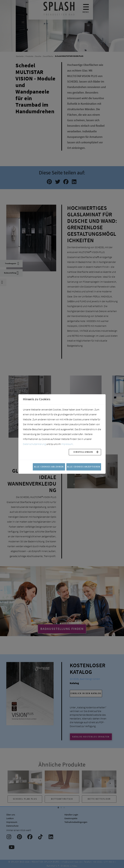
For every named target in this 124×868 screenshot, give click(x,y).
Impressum (67, 444)
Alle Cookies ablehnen (49, 467)
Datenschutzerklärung (34, 444)
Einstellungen (83, 452)
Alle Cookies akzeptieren (84, 467)
